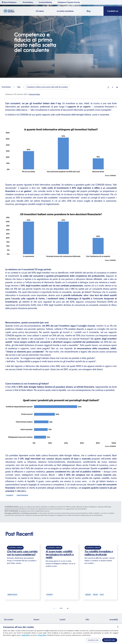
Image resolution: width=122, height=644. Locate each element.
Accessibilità (114, 619)
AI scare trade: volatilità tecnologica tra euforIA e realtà (60, 554)
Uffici (87, 619)
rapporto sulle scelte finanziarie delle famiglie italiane (66, 115)
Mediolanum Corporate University (69, 2)
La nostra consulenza (65, 11)
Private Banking (28, 2)
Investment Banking (46, 2)
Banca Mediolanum (9, 2)
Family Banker (6, 87)
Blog (89, 11)
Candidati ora (113, 11)
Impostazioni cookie (93, 642)
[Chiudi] (118, 629)
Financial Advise (34, 94)
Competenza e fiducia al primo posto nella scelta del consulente (47, 87)
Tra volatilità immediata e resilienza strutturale (99, 553)
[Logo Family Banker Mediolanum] (9, 11)
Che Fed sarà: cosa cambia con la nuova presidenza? (22, 553)
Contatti (62, 619)
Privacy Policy (42, 637)
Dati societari (9, 619)
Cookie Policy (26, 637)
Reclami (36, 619)
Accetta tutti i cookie (110, 642)
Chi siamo (40, 11)
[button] (68, 608)
